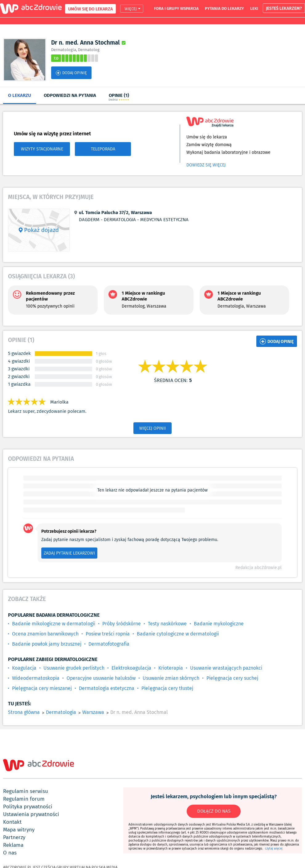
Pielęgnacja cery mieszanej (42, 688)
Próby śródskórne (122, 624)
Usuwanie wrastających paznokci (226, 668)
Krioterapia (171, 668)
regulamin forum (24, 799)
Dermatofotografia (109, 644)
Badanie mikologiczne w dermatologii (54, 624)
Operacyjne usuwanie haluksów (101, 678)
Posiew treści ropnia (108, 634)
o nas (10, 853)
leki (254, 8)
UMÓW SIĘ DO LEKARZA (90, 9)
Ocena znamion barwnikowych (45, 634)
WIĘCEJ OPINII (152, 428)
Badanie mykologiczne (219, 624)
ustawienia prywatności (31, 814)
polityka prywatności (28, 806)
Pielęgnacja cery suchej (232, 678)
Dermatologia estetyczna (107, 688)
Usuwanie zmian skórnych (171, 678)
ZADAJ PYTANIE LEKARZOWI (69, 553)
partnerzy (14, 837)
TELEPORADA (103, 149)
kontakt (12, 822)
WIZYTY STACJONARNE (42, 149)
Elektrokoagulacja (131, 668)
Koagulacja (24, 668)
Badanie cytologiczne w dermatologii (178, 634)
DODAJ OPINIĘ (71, 73)
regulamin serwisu (26, 791)
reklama (13, 845)
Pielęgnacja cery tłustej (167, 688)
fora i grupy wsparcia (176, 8)
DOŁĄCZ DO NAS (214, 811)
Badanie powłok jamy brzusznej (47, 644)
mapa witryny (19, 830)
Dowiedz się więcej (206, 165)
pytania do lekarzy (224, 8)
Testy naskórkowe (167, 624)
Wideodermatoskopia (36, 678)
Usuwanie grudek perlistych (74, 668)
